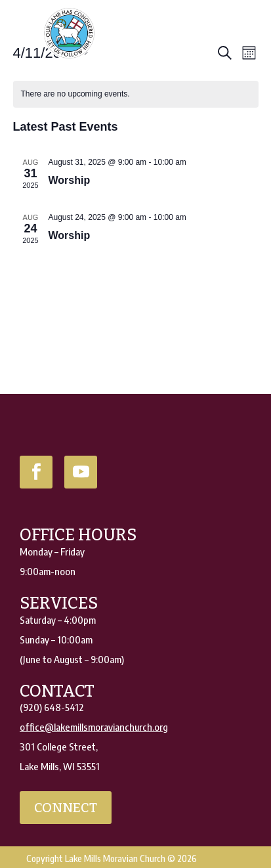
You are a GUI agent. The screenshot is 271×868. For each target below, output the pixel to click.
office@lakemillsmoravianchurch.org (94, 727)
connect (66, 808)
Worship (70, 180)
